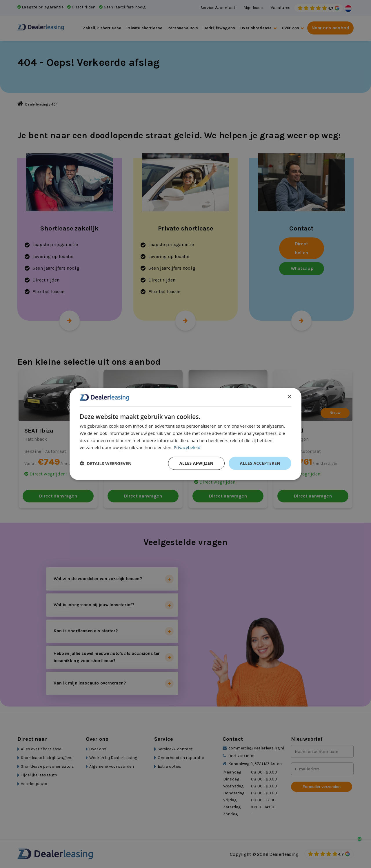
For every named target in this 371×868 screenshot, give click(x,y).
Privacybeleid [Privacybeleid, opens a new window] (187, 447)
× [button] (289, 397)
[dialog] (185, 434)
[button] (106, 463)
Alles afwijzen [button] (197, 463)
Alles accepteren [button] (260, 463)
